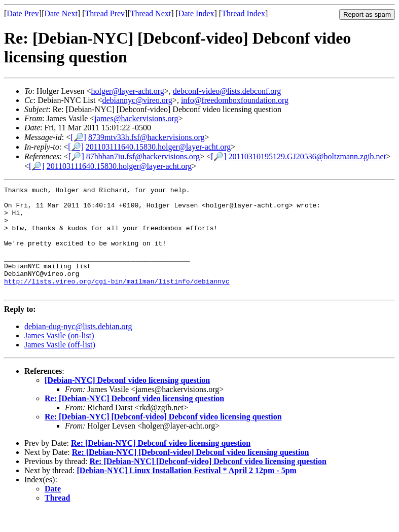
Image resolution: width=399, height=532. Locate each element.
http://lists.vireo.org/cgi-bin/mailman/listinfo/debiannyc (117, 301)
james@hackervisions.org (136, 118)
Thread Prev (105, 13)
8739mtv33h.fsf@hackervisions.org (147, 137)
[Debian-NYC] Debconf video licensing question (127, 401)
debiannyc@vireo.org (137, 100)
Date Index (196, 13)
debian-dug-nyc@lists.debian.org (78, 348)
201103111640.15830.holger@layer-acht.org (158, 147)
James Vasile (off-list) (60, 366)
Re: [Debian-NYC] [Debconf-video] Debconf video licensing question (163, 438)
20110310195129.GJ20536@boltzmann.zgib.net (307, 156)
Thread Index (243, 13)
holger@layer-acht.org (128, 91)
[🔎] (78, 137)
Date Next (61, 13)
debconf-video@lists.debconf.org (227, 91)
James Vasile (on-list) (59, 357)
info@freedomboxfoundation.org (235, 100)
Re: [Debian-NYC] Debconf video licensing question (134, 420)
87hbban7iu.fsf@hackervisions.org (143, 156)
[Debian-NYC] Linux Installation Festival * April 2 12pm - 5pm (187, 492)
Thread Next (151, 13)
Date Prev (23, 13)
